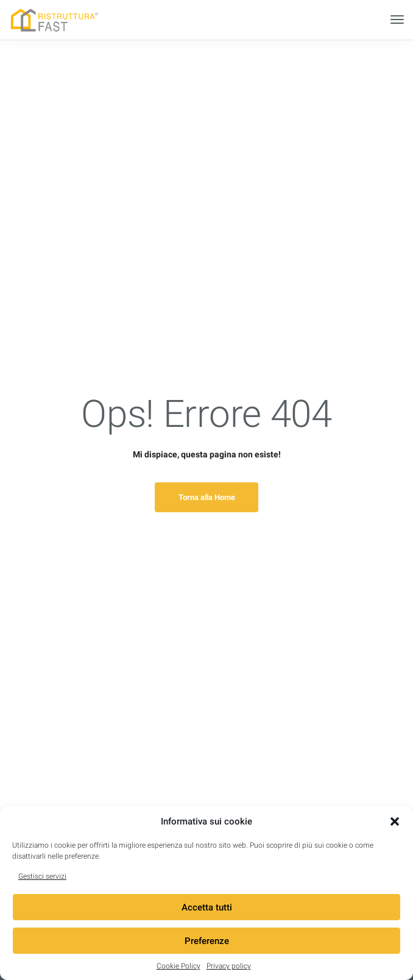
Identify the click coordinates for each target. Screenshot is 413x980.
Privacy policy (229, 966)
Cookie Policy (178, 966)
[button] (395, 821)
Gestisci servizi (42, 876)
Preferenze (207, 941)
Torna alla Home (207, 497)
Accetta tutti (207, 907)
